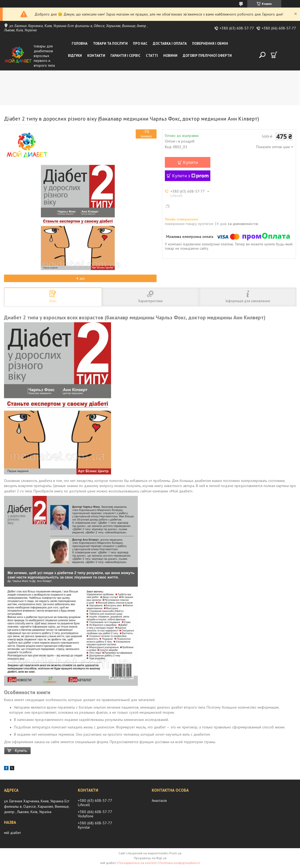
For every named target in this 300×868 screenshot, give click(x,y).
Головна (80, 44)
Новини (170, 56)
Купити (190, 162)
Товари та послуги (110, 44)
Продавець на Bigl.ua (150, 858)
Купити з (190, 176)
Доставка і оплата (170, 44)
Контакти (96, 56)
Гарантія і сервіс (126, 56)
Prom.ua (175, 853)
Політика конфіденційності (180, 863)
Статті (152, 56)
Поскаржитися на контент (138, 863)
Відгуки (75, 56)
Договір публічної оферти (207, 56)
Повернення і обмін (210, 44)
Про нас (140, 44)
